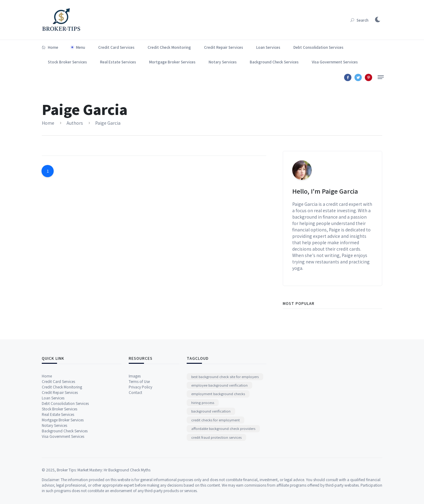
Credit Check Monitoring (169, 47)
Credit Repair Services (224, 47)
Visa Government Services (335, 62)
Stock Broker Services (67, 62)
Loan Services (268, 47)
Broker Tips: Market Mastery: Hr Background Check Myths (104, 498)
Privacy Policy (140, 422)
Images (135, 411)
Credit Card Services (116, 47)
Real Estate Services (118, 62)
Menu (81, 47)
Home (50, 47)
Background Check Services (274, 62)
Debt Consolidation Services (318, 47)
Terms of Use (139, 416)
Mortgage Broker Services (172, 62)
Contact (135, 427)
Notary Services (223, 62)
